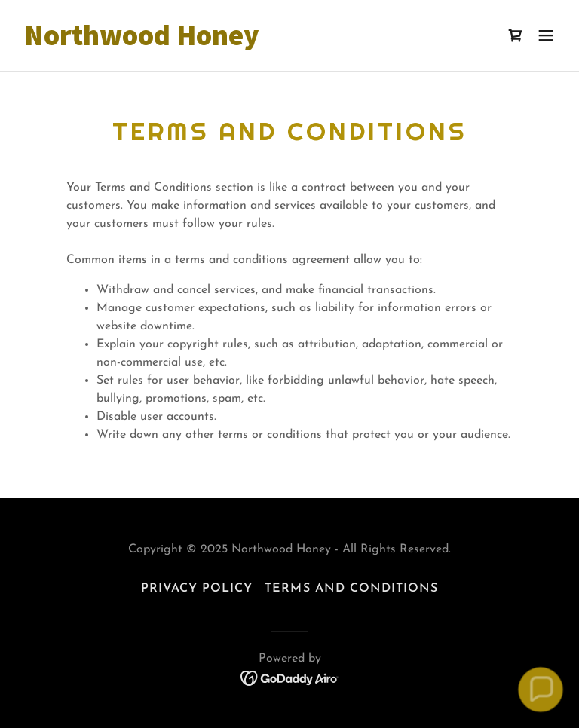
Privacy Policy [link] (197, 589)
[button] (546, 35)
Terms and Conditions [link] (351, 589)
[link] (142, 42)
